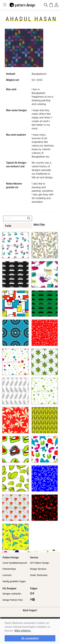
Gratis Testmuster (39, 575)
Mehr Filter (39, 225)
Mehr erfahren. (23, 631)
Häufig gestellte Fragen (14, 581)
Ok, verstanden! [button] (30, 638)
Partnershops (9, 569)
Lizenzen (7, 575)
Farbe (8, 226)
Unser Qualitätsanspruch (15, 563)
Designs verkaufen (12, 594)
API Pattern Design (40, 563)
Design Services (38, 569)
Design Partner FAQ (13, 600)
